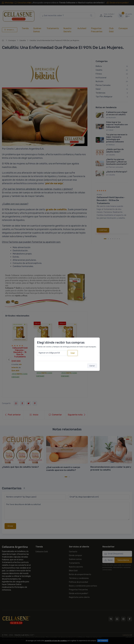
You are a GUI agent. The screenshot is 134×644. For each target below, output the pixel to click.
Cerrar (92, 366)
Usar (73, 353)
